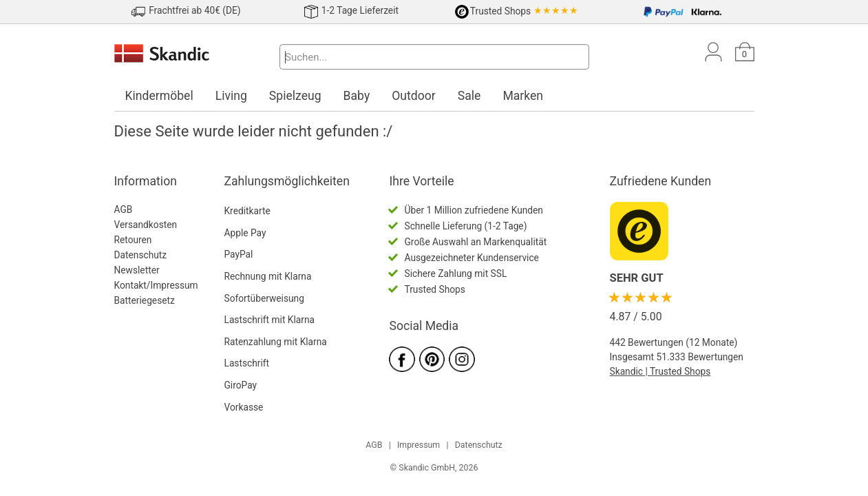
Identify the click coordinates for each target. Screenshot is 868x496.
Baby (357, 96)
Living (231, 96)
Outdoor (414, 96)
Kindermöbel (159, 96)
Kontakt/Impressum (156, 285)
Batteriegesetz (145, 300)
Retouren (133, 240)
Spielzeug (295, 96)
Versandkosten (146, 225)
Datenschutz (141, 255)
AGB (124, 209)
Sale (469, 96)
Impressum (419, 445)
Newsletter (137, 270)
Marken (523, 96)
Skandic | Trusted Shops (660, 371)
